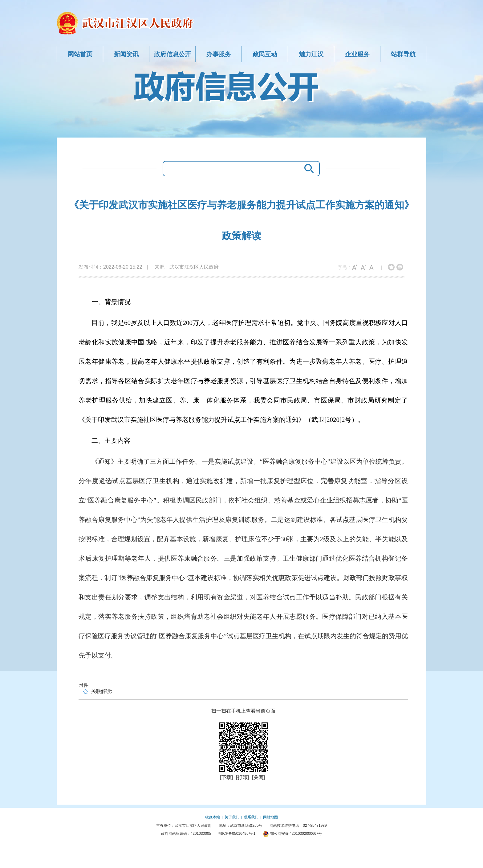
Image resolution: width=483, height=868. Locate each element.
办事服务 (219, 54)
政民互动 (265, 54)
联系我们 (251, 817)
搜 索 (307, 169)
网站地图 (270, 817)
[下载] (227, 777)
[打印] (243, 777)
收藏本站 (213, 817)
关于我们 (232, 817)
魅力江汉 (311, 54)
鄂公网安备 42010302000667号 (292, 834)
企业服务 (357, 54)
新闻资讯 (126, 54)
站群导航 (403, 54)
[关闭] (259, 777)
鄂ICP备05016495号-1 (237, 834)
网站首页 (80, 54)
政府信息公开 (172, 54)
